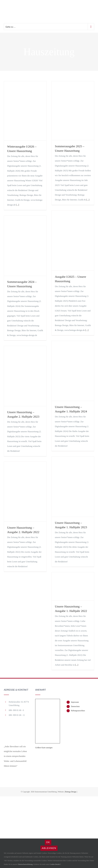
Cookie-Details (55, 864)
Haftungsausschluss (78, 711)
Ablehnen (49, 848)
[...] (17, 205)
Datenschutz (75, 706)
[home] (17, 726)
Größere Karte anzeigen (44, 748)
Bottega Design (71, 792)
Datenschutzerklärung (25, 864)
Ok (48, 842)
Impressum (75, 702)
